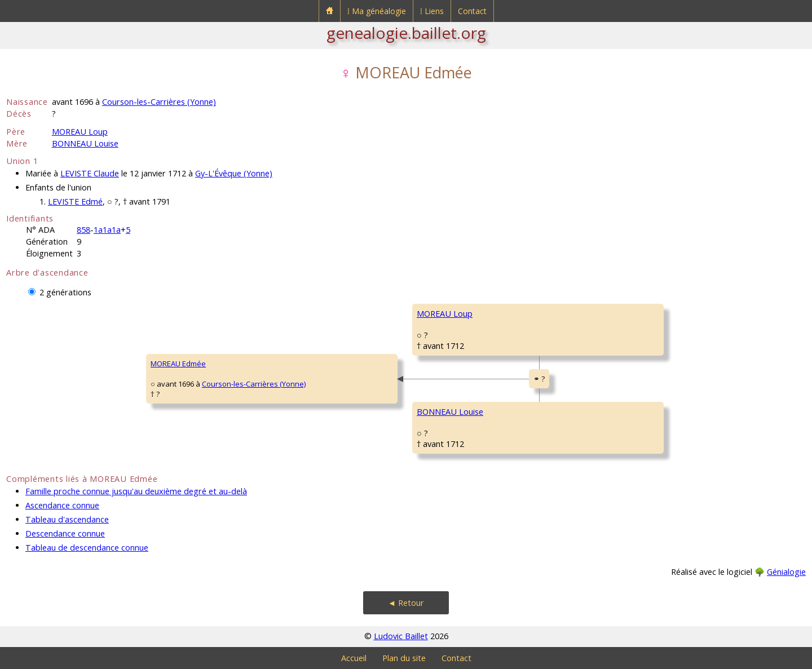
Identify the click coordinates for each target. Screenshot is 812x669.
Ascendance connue (62, 505)
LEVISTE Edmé (75, 201)
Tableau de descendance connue (87, 548)
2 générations (65, 292)
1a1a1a (107, 230)
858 (83, 230)
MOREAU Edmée (178, 364)
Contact (472, 11)
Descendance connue (65, 533)
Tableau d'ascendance (67, 519)
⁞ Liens (432, 11)
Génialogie (786, 572)
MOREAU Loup (80, 132)
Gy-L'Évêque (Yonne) (234, 173)
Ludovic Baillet (401, 636)
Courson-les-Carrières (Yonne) (159, 102)
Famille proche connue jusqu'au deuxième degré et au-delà (136, 491)
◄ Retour (406, 603)
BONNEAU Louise (85, 143)
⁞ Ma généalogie (377, 11)
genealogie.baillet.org (406, 33)
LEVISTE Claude (90, 173)
